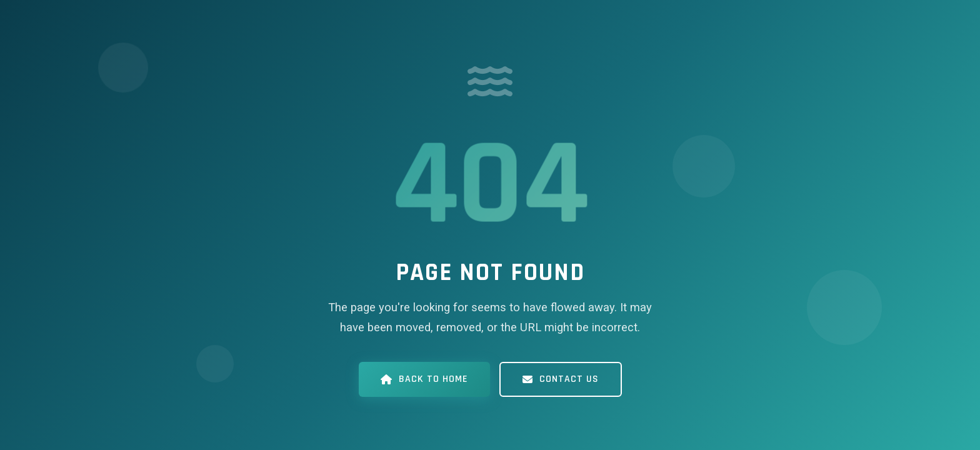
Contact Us (561, 379)
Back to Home (424, 379)
